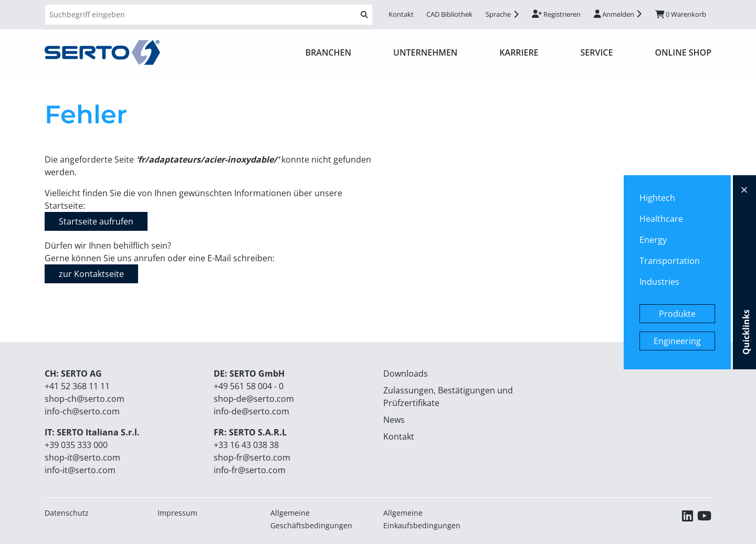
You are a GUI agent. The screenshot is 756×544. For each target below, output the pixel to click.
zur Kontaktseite (91, 274)
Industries (659, 282)
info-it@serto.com (80, 470)
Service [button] (597, 52)
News (394, 420)
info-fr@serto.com (250, 470)
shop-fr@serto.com (252, 457)
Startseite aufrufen (96, 221)
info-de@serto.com (251, 411)
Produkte (677, 314)
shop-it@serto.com (82, 457)
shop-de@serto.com (254, 399)
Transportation (670, 261)
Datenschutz (67, 513)
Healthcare (661, 219)
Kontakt (401, 14)
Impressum (177, 513)
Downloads (406, 374)
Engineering (677, 341)
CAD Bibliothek (449, 14)
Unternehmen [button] (425, 52)
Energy (653, 240)
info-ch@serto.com (82, 411)
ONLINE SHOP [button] (683, 52)
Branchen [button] (329, 52)
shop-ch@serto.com (85, 399)
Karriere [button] (519, 52)
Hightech (657, 198)
